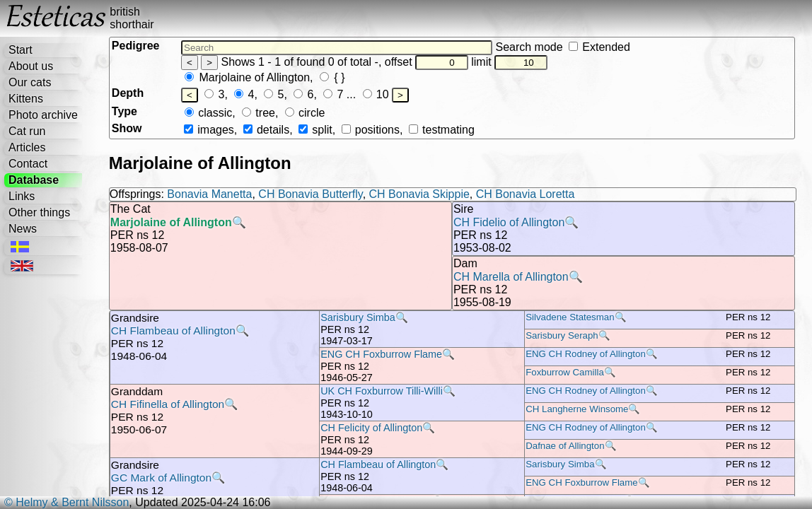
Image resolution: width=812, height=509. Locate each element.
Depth (128, 93)
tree (259, 113)
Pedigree (136, 46)
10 (376, 94)
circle (305, 113)
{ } (332, 77)
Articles (27, 147)
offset (427, 62)
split (315, 130)
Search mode (562, 47)
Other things (39, 212)
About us (31, 66)
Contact (28, 164)
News (23, 229)
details (266, 130)
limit (509, 62)
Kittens (26, 99)
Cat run (27, 131)
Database (34, 180)
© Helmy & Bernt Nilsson (66, 502)
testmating (442, 130)
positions (371, 130)
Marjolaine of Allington (247, 77)
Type (124, 111)
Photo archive (43, 115)
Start (21, 50)
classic (208, 113)
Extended (599, 47)
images (209, 130)
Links (22, 196)
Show (127, 128)
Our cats (30, 82)
